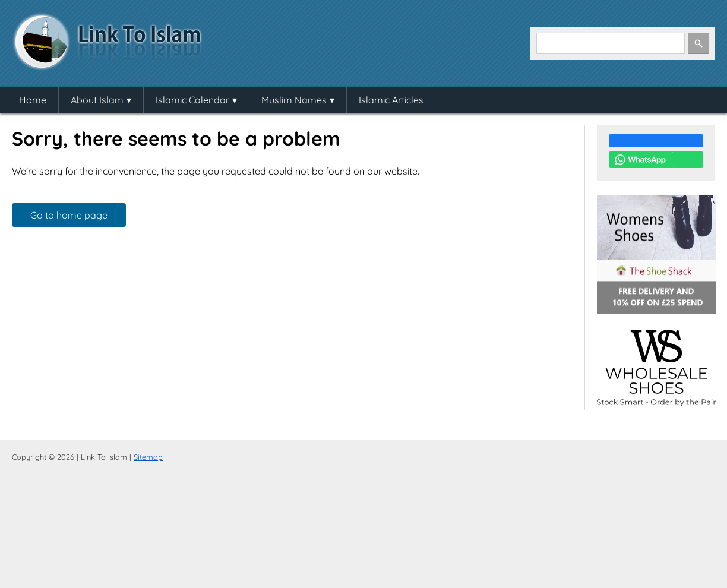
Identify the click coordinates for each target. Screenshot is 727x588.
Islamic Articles (391, 100)
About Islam (97, 100)
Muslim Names (294, 100)
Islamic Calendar (192, 100)
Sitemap (148, 457)
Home (33, 100)
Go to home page (69, 215)
